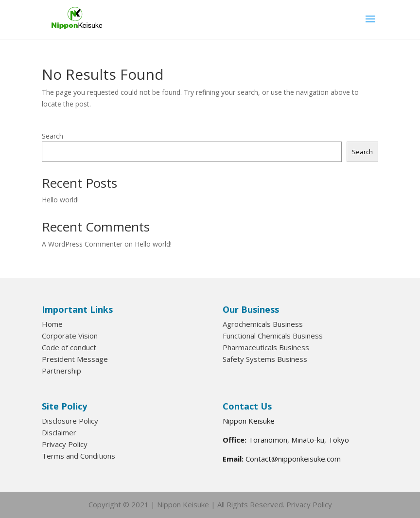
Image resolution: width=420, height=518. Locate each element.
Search (52, 136)
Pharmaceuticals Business (266, 347)
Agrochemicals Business (263, 324)
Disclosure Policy (70, 421)
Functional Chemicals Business (273, 336)
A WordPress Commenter (82, 244)
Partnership (61, 371)
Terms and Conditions (79, 456)
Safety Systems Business (265, 359)
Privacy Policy (65, 444)
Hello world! (60, 200)
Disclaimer (59, 432)
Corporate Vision (70, 336)
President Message (75, 359)
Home (52, 324)
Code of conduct (69, 347)
